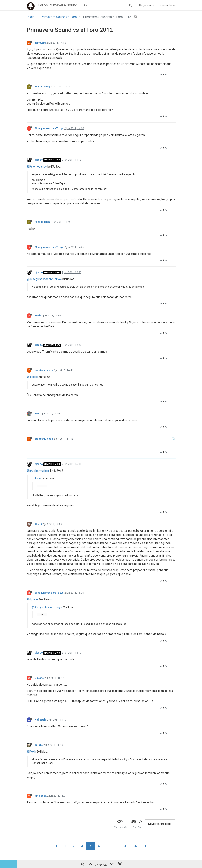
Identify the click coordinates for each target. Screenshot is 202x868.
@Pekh (31, 752)
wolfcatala (40, 720)
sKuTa (38, 524)
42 (136, 846)
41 (126, 846)
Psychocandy (42, 87)
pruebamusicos (44, 370)
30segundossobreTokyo (49, 128)
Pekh (38, 316)
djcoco (39, 160)
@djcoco (32, 377)
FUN (37, 414)
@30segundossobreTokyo (44, 279)
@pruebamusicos (38, 471)
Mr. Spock (41, 796)
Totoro (39, 745)
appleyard (40, 43)
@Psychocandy (37, 166)
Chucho (39, 678)
